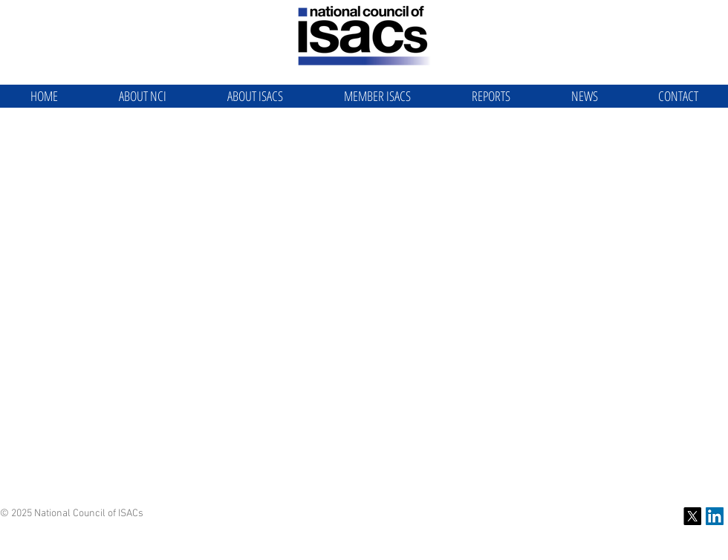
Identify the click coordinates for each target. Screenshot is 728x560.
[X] (692, 516)
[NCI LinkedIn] (715, 516)
